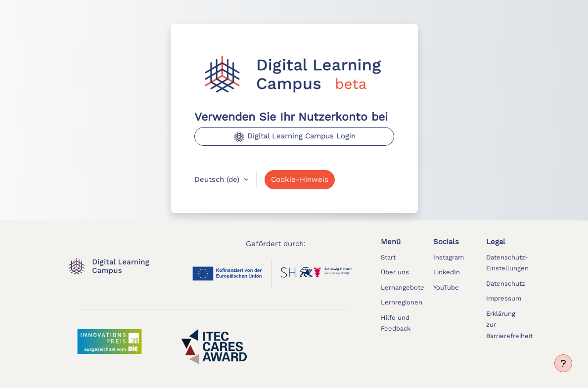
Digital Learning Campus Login (294, 136)
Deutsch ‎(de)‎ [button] (218, 179)
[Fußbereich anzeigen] (563, 363)
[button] (507, 262)
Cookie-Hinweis (300, 179)
